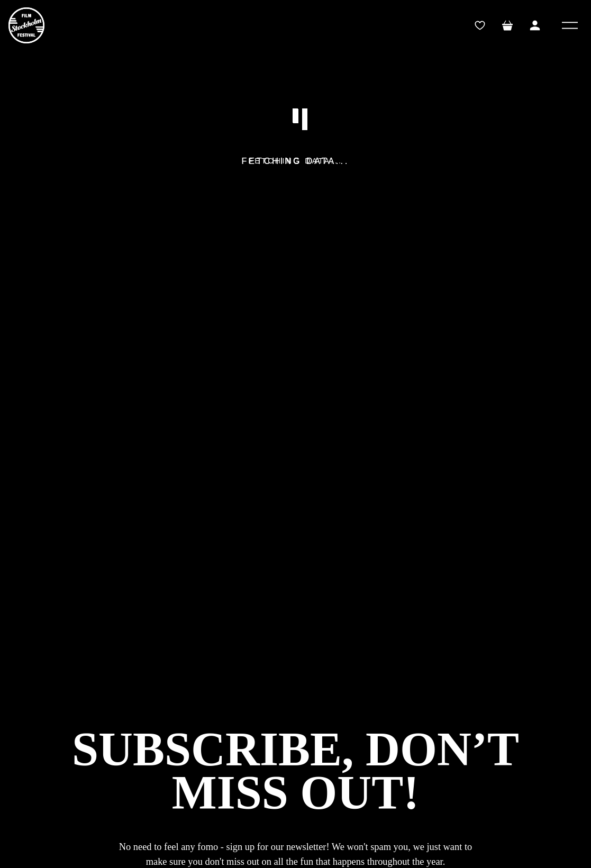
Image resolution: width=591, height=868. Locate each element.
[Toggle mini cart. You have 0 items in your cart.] (507, 25)
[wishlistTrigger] (480, 25)
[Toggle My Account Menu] (535, 25)
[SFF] (26, 25)
